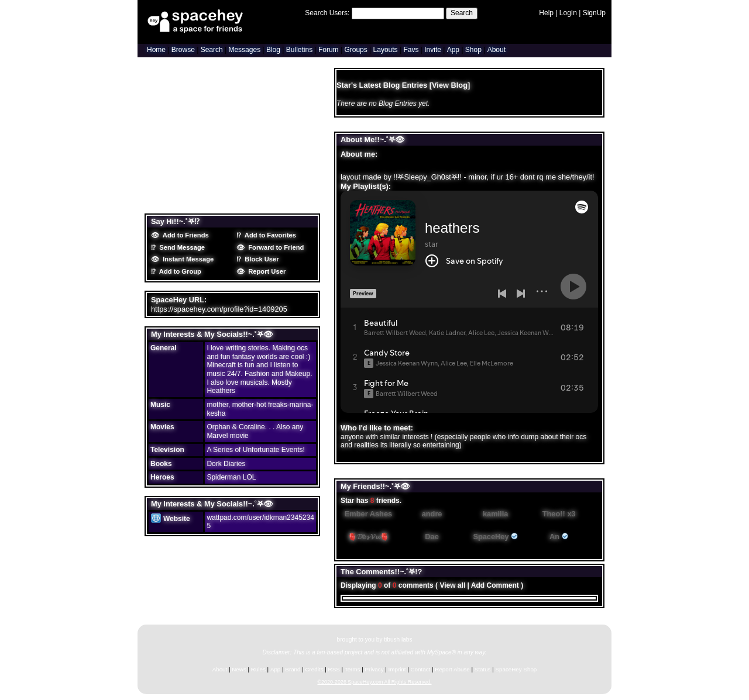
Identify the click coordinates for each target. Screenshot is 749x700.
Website (171, 519)
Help (546, 13)
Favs (411, 50)
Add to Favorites (269, 235)
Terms (353, 669)
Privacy (374, 669)
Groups (355, 50)
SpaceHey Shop (516, 669)
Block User (260, 259)
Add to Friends (184, 235)
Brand (293, 669)
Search (462, 13)
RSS (334, 669)
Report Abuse (452, 669)
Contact (421, 669)
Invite (433, 50)
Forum (329, 50)
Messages (244, 50)
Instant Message (186, 259)
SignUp (594, 13)
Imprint (397, 669)
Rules (258, 669)
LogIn (568, 13)
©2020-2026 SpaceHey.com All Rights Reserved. (374, 682)
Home (156, 50)
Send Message (180, 247)
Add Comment (495, 585)
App (453, 50)
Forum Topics (220, 204)
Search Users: (327, 13)
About (497, 50)
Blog (273, 50)
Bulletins (299, 50)
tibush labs (398, 639)
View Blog (450, 85)
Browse (183, 50)
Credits (315, 669)
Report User (265, 271)
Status (483, 669)
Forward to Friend (274, 247)
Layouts (386, 50)
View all (452, 585)
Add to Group (178, 271)
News (239, 669)
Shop (473, 50)
